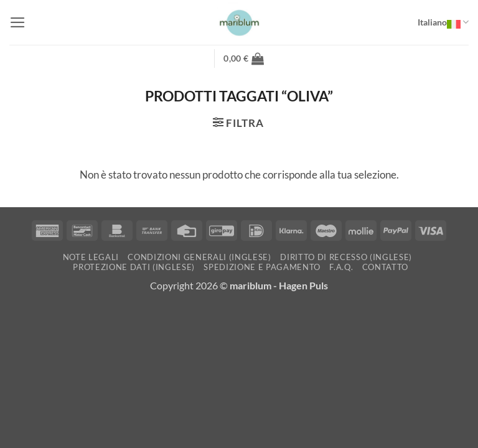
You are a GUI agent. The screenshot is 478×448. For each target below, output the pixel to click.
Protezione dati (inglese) (134, 267)
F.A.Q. (341, 267)
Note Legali (91, 257)
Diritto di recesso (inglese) (346, 257)
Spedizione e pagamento (262, 267)
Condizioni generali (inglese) (199, 257)
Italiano (443, 22)
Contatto (385, 267)
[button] (18, 22)
